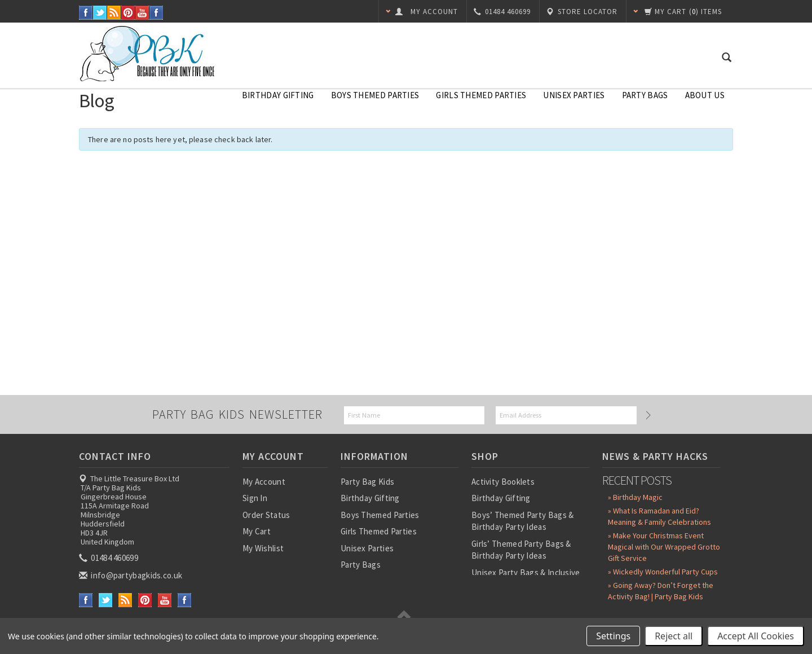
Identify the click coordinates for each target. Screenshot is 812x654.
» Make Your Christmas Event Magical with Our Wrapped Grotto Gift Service (664, 547)
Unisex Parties (574, 95)
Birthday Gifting (278, 95)
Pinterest (128, 13)
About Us (705, 95)
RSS (114, 13)
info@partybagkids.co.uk (131, 575)
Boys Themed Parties (375, 95)
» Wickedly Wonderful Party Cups (663, 572)
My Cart (257, 531)
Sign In (255, 498)
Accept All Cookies (756, 636)
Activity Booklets (503, 482)
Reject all (674, 636)
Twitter (100, 13)
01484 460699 (109, 558)
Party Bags (645, 95)
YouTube (142, 13)
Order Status (266, 515)
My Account (264, 482)
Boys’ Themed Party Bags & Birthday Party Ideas (523, 521)
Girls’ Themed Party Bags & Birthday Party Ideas (521, 550)
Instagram (156, 13)
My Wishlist (263, 548)
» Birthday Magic (635, 497)
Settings (613, 636)
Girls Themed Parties (481, 95)
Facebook (86, 13)
